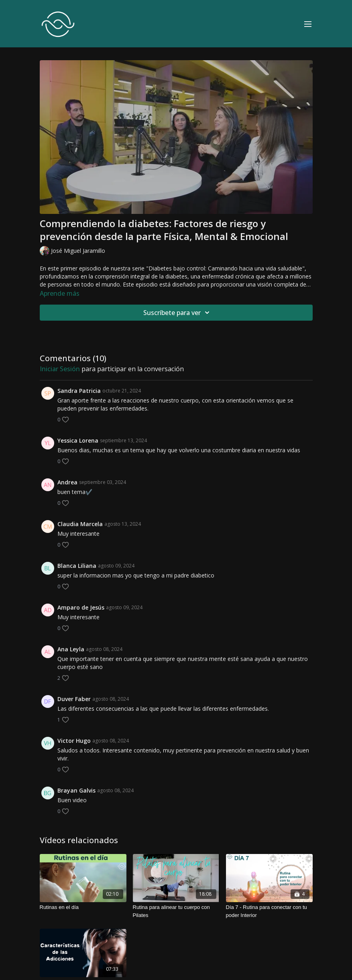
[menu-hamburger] (308, 24)
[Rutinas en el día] (83, 907)
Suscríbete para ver (178, 313)
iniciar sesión (60, 369)
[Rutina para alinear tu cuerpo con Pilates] (176, 911)
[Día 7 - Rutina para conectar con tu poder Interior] (269, 911)
